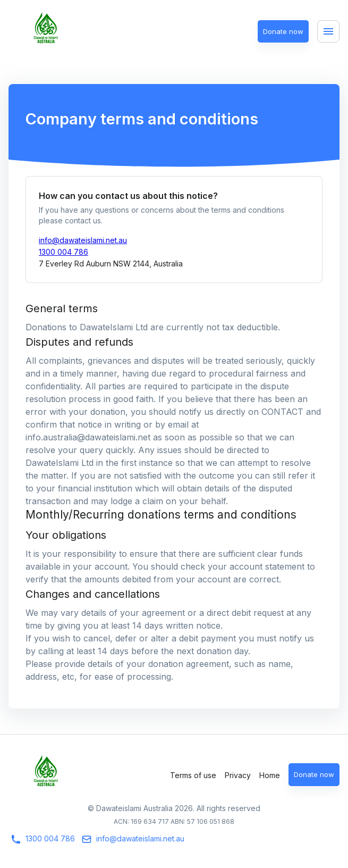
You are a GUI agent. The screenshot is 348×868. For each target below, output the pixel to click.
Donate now (283, 32)
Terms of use (193, 775)
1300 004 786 (63, 252)
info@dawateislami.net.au (83, 240)
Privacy (238, 775)
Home (270, 775)
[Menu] (328, 31)
